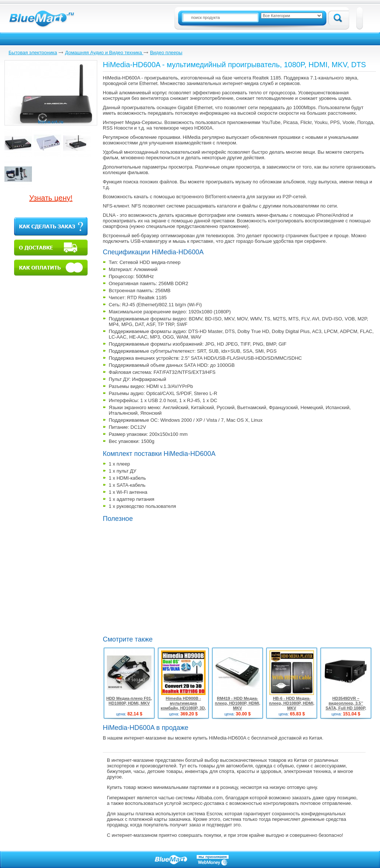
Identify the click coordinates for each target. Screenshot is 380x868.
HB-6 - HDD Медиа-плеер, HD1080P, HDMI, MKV (292, 703)
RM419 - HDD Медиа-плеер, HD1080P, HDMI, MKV (237, 703)
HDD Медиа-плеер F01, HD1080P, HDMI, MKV (129, 701)
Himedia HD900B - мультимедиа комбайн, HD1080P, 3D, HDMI (183, 706)
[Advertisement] (209, 578)
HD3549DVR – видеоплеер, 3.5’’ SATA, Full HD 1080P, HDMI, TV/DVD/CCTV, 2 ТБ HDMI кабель (346, 708)
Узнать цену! (51, 198)
